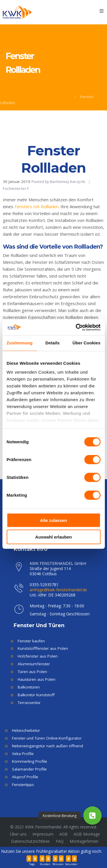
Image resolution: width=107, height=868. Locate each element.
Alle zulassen (53, 520)
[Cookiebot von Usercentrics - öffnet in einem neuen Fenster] (76, 327)
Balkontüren (29, 687)
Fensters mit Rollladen (37, 206)
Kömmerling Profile (30, 761)
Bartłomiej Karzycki (68, 182)
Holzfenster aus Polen (38, 656)
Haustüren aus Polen (37, 679)
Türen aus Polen (32, 672)
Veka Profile (23, 754)
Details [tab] (53, 343)
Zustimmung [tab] (20, 343)
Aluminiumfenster (34, 664)
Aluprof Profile (25, 777)
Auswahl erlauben (53, 537)
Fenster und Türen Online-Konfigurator (47, 738)
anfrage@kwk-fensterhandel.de (58, 590)
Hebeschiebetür (26, 730)
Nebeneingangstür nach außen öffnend (48, 746)
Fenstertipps (23, 785)
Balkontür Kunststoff (36, 695)
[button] (92, 816)
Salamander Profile (29, 769)
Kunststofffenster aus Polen (43, 648)
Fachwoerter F (57, 97)
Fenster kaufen (31, 641)
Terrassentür (29, 703)
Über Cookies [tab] (86, 343)
